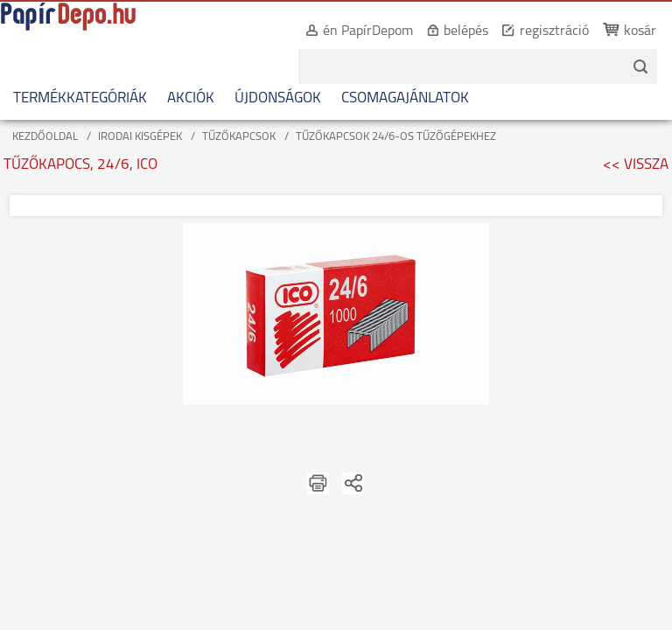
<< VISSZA (636, 165)
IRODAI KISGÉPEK (140, 137)
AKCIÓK (191, 98)
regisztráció (536, 31)
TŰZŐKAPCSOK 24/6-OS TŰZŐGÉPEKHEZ (396, 137)
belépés (448, 31)
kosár (622, 31)
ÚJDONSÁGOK (278, 98)
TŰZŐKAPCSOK (239, 137)
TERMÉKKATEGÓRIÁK (80, 98)
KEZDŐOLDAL (45, 137)
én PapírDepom (350, 31)
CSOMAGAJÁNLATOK (405, 98)
